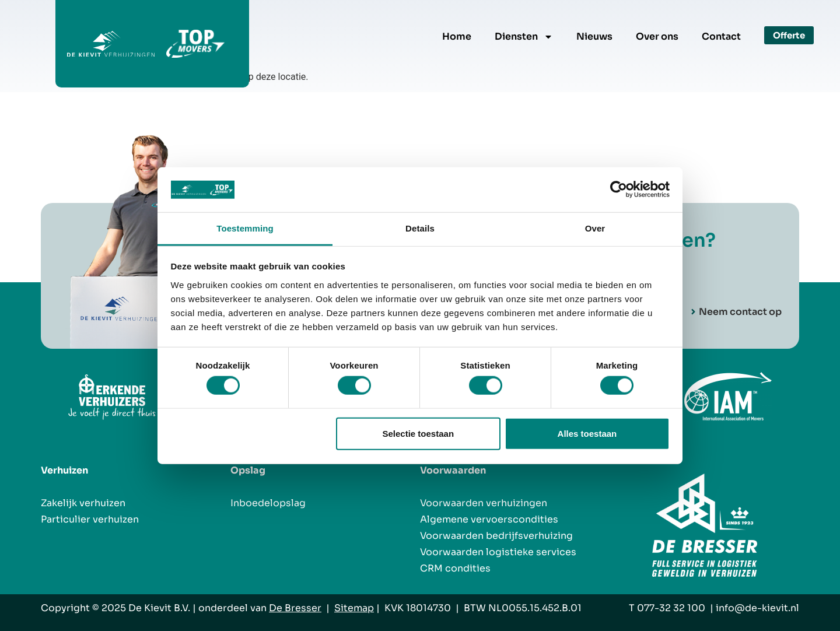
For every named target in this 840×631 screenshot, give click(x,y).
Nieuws (594, 36)
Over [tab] (595, 228)
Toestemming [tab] (245, 228)
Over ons (657, 36)
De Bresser (295, 608)
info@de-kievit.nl (757, 608)
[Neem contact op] (693, 312)
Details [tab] (420, 228)
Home (457, 36)
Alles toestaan (587, 433)
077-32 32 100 (671, 608)
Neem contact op (740, 312)
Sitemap (354, 608)
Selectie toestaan (419, 433)
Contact (721, 36)
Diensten (524, 37)
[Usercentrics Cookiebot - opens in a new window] (619, 190)
